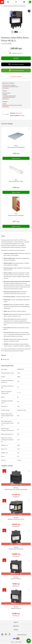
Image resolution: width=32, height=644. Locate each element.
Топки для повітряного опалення (15, 6)
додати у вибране (17, 77)
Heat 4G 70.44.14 (16, 608)
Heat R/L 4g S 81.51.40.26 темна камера (16, 489)
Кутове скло (6, 359)
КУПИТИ (16, 58)
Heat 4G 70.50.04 (16, 579)
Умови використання (22, 635)
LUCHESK (20, 642)
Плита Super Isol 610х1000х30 (16, 147)
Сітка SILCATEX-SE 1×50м (16, 181)
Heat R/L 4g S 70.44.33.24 (16, 549)
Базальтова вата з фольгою (16, 215)
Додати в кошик (16, 158)
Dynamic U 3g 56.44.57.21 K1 (16, 519)
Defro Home (19, 113)
